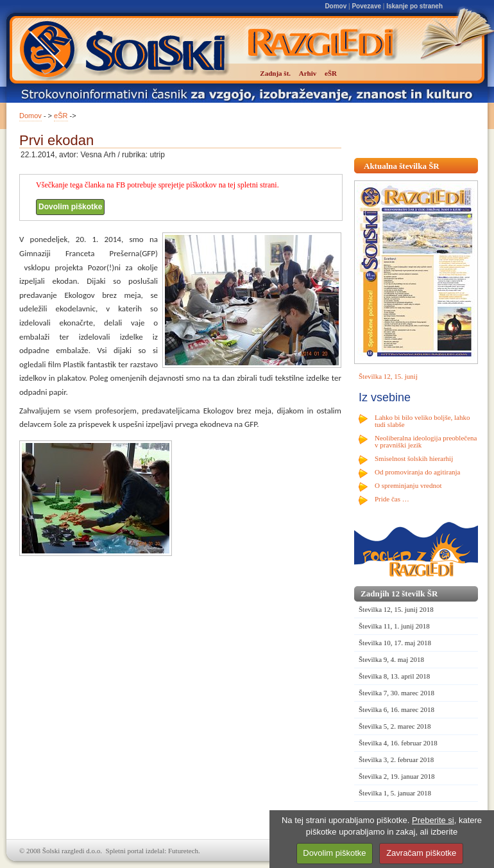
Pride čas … (392, 499)
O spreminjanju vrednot (408, 485)
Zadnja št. (275, 73)
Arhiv (308, 73)
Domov (336, 6)
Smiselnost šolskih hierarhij (414, 458)
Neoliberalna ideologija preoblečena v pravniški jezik (426, 441)
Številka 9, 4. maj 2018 (391, 659)
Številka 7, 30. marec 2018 (396, 693)
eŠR (61, 116)
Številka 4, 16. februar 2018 (398, 743)
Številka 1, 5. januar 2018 (395, 793)
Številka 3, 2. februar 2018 (396, 759)
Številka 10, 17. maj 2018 (395, 643)
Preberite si (433, 820)
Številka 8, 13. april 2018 (394, 676)
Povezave (366, 6)
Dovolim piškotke (70, 207)
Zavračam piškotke (421, 853)
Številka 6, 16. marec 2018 (396, 709)
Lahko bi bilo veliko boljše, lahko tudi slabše (422, 421)
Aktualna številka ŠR (402, 166)
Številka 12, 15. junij (388, 376)
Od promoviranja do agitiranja (418, 472)
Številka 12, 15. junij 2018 (396, 609)
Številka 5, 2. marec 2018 (395, 726)
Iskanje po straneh (414, 6)
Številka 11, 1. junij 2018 (394, 626)
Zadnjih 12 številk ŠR (399, 594)
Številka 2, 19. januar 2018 (397, 776)
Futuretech (183, 851)
